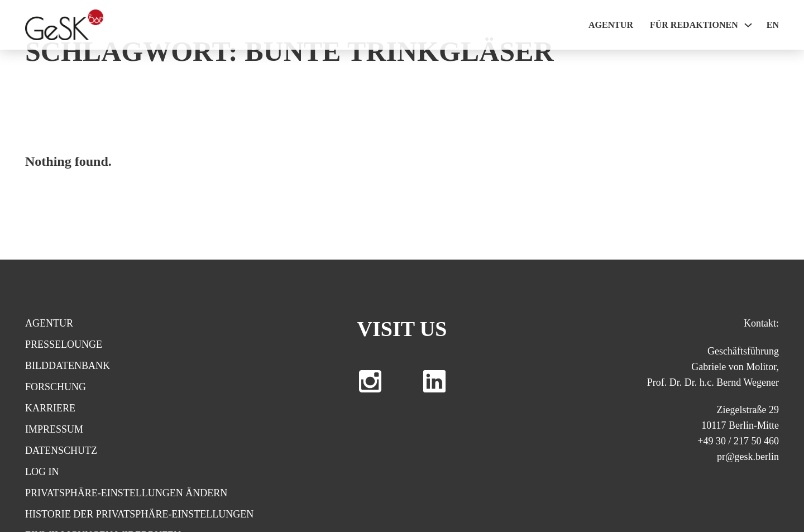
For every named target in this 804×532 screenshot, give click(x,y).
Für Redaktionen (694, 25)
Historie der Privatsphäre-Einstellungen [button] (139, 514)
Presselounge (64, 344)
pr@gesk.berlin (748, 457)
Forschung (56, 387)
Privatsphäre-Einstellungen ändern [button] (126, 493)
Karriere (50, 408)
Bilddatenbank (68, 366)
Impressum (54, 429)
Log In (42, 472)
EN (773, 25)
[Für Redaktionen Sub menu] (748, 25)
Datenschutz (61, 450)
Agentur (611, 25)
